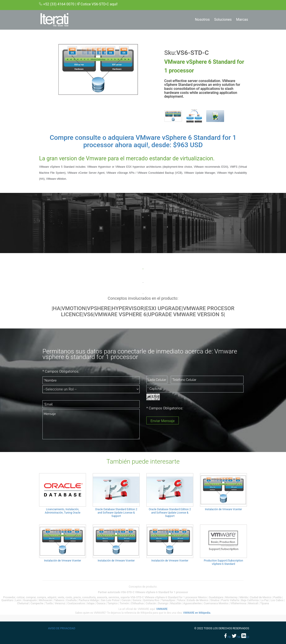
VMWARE (162, 609)
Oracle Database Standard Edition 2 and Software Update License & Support (116, 513)
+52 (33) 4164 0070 (59, 4)
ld (245, 637)
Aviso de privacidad (62, 628)
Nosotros (202, 20)
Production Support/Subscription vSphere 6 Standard (223, 562)
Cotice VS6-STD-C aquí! (99, 4)
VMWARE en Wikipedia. (197, 613)
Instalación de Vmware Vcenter (223, 509)
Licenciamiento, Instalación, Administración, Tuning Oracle (62, 511)
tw (236, 637)
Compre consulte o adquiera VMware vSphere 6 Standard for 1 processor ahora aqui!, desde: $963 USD (143, 141)
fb (227, 637)
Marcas (242, 20)
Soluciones (223, 20)
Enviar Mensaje (162, 421)
